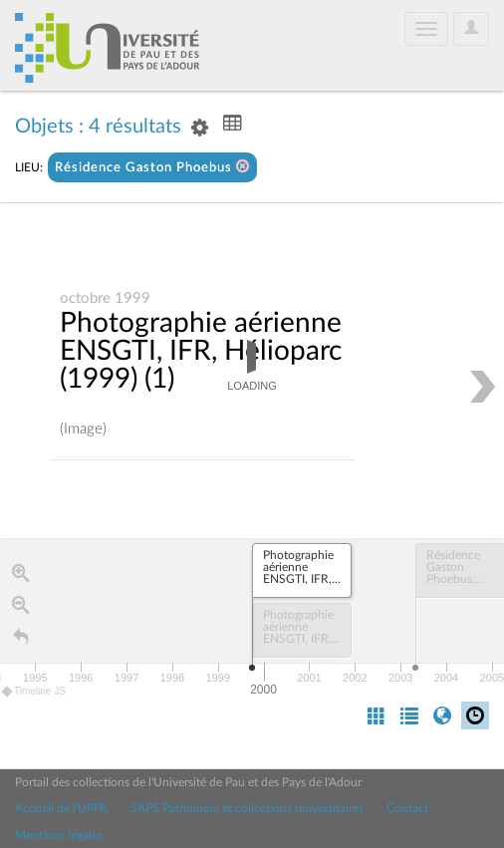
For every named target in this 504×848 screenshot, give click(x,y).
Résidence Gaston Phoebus (152, 167)
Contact (407, 808)
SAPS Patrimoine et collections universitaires (247, 808)
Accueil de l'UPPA (61, 808)
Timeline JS (34, 692)
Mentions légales (59, 835)
